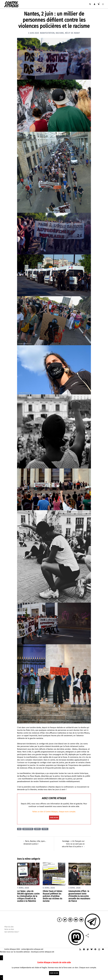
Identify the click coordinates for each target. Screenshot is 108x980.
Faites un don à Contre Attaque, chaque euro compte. (54, 812)
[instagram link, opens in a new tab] (99, 949)
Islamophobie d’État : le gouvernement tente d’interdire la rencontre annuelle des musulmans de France (79, 896)
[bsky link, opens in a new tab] (92, 949)
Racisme (60, 33)
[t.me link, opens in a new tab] (84, 949)
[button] (90, 4)
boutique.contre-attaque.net (43, 952)
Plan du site (9, 927)
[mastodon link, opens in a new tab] (88, 949)
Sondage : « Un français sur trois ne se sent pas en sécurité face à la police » (73, 844)
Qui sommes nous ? (12, 932)
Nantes (37, 829)
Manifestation (47, 33)
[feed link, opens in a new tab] (80, 949)
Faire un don (9, 929)
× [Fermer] (1, 958)
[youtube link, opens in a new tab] (103, 949)
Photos (45, 829)
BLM (19, 829)
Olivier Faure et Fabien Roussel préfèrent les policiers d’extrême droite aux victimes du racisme (52, 896)
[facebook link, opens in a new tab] (95, 949)
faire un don (54, 818)
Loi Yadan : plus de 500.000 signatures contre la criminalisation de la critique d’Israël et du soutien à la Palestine (28, 896)
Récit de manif (72, 33)
